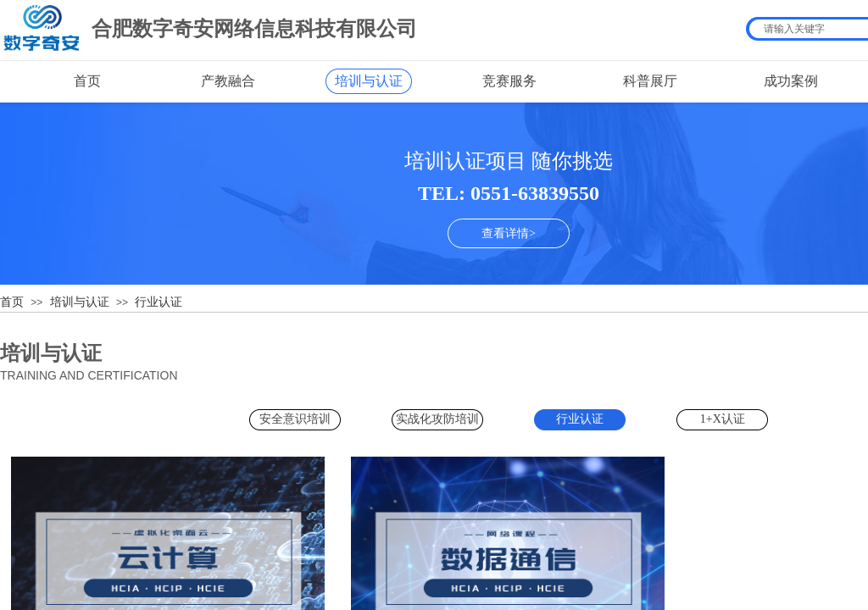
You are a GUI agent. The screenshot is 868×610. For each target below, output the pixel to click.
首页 (87, 81)
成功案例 (791, 81)
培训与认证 (369, 81)
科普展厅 (650, 81)
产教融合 (228, 81)
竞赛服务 (509, 81)
